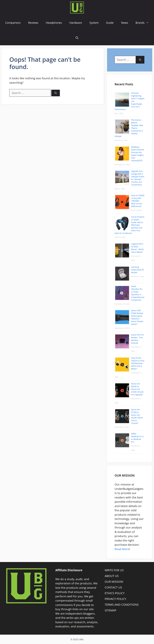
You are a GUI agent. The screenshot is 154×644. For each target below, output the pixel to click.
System (94, 23)
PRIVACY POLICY (115, 599)
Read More (122, 549)
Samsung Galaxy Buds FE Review (138, 270)
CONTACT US (113, 587)
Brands (144, 23)
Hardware (76, 23)
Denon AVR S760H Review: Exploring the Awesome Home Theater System (137, 317)
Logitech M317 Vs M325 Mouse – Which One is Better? (138, 248)
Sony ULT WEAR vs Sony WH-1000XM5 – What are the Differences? (138, 201)
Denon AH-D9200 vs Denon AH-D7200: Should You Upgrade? (137, 389)
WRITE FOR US (114, 570)
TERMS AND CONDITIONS (122, 605)
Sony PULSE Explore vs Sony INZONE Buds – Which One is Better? (138, 363)
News (125, 23)
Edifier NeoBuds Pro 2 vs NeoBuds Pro (137, 438)
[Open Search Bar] (77, 38)
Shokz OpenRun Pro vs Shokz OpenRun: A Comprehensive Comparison (138, 293)
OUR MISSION (114, 582)
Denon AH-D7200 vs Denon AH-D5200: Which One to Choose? (137, 416)
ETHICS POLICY (115, 593)
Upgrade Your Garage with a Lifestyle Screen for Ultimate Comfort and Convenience (138, 178)
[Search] (56, 93)
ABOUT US (112, 576)
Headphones (54, 23)
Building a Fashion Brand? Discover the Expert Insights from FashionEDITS (138, 154)
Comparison (13, 23)
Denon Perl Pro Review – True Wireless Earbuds (138, 339)
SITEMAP (110, 610)
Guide (110, 23)
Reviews (33, 23)
